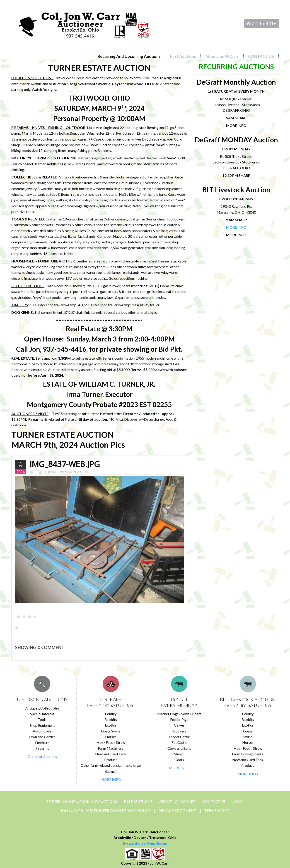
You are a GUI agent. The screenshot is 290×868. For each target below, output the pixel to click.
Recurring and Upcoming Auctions (82, 801)
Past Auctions (138, 801)
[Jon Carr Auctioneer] (84, 24)
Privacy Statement (178, 810)
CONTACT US (214, 801)
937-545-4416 (261, 23)
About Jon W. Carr (177, 801)
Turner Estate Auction (63, 472)
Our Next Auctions (42, 756)
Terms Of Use (217, 810)
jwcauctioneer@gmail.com (145, 843)
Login (238, 801)
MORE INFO (111, 779)
